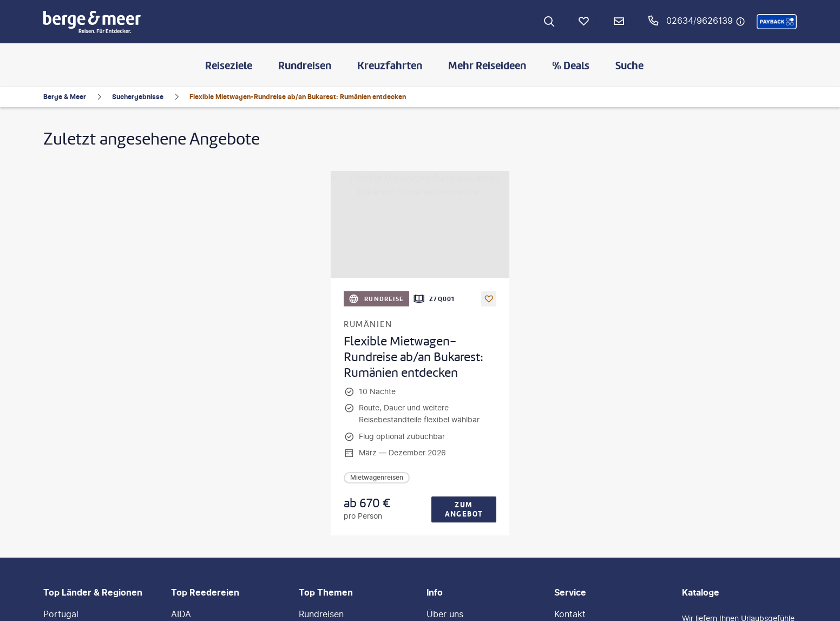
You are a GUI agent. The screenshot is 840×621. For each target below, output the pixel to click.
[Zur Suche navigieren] (549, 22)
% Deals (571, 66)
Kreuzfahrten (390, 66)
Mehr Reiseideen (487, 66)
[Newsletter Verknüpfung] (619, 22)
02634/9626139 (700, 21)
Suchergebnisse (138, 97)
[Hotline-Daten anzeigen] (740, 22)
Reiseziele (229, 66)
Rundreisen (305, 66)
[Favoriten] (584, 22)
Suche (629, 66)
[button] (777, 22)
